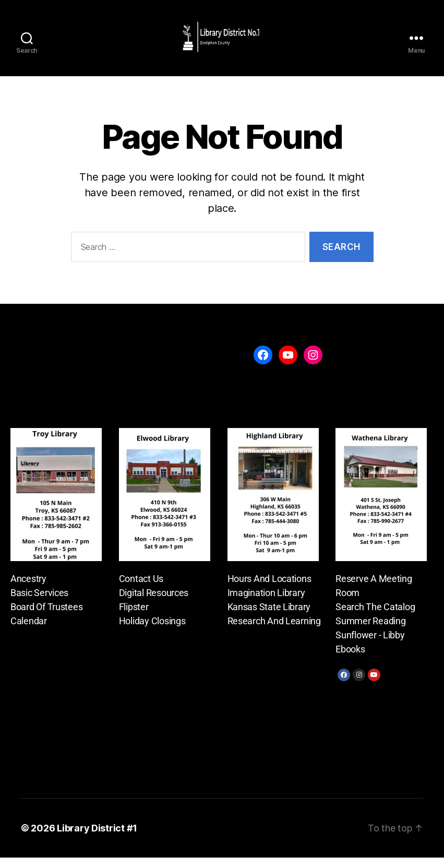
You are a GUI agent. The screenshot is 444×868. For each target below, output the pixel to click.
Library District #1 (97, 839)
